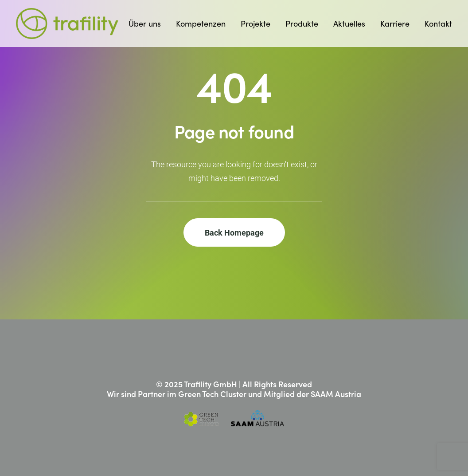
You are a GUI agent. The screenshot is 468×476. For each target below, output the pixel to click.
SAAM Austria (336, 394)
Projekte (255, 24)
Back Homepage (234, 232)
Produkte (302, 24)
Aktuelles (349, 24)
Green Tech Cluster (212, 394)
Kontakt (438, 24)
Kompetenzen (201, 24)
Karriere (395, 24)
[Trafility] (67, 24)
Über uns (145, 24)
